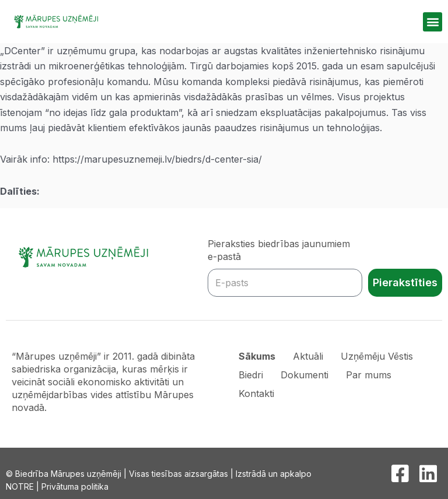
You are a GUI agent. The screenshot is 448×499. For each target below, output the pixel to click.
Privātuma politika (75, 486)
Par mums (369, 375)
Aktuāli (308, 356)
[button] (433, 22)
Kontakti (256, 393)
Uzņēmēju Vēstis (377, 356)
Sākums (257, 356)
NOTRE (20, 486)
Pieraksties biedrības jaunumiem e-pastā (279, 250)
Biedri (251, 375)
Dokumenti (304, 375)
